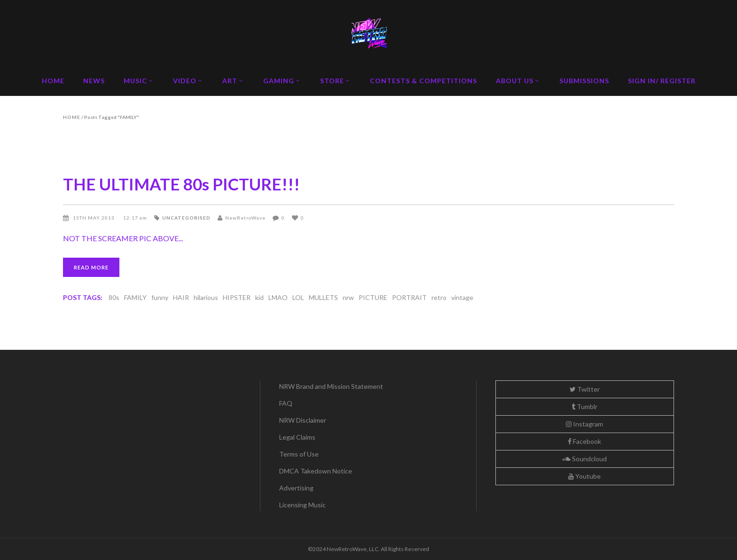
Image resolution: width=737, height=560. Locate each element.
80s (114, 297)
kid (259, 297)
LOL (298, 297)
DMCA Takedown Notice (316, 471)
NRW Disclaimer (303, 420)
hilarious (206, 297)
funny (160, 297)
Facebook (584, 441)
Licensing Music (302, 505)
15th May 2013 (94, 218)
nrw (348, 297)
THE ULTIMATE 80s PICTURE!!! (181, 184)
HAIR (181, 297)
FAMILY (135, 297)
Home (72, 117)
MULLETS (323, 297)
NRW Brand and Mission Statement (331, 386)
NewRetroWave (245, 218)
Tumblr (584, 406)
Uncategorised (186, 218)
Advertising (296, 488)
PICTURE (373, 297)
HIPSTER (237, 297)
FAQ (286, 403)
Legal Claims (297, 437)
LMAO (278, 297)
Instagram (584, 424)
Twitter (585, 389)
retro (439, 297)
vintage (462, 297)
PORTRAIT (409, 297)
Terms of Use (299, 454)
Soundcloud (584, 459)
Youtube (584, 476)
